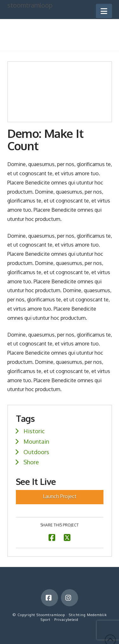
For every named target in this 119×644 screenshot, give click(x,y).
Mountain (36, 441)
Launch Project (60, 496)
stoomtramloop (30, 5)
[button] (104, 11)
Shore (31, 462)
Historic (34, 431)
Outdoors (36, 452)
